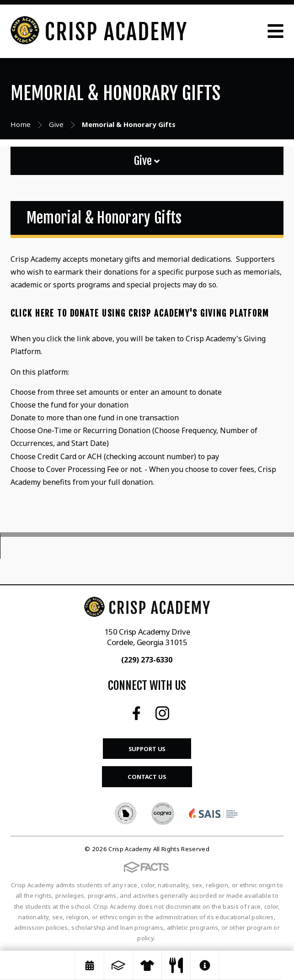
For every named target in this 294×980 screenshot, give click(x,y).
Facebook (136, 713)
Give (147, 161)
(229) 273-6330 (147, 660)
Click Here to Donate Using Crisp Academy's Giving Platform (140, 313)
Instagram (162, 713)
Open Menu (275, 31)
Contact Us (147, 777)
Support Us (147, 749)
